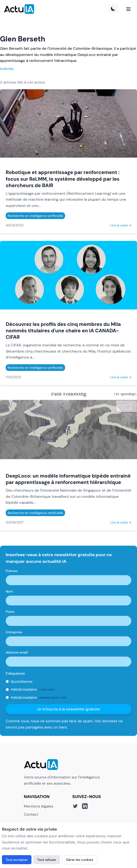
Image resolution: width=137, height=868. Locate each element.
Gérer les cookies (80, 860)
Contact (31, 814)
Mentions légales (39, 806)
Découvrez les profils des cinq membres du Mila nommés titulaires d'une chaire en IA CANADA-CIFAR (63, 331)
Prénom (12, 571)
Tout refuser (47, 860)
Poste (10, 612)
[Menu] (128, 9)
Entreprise (14, 632)
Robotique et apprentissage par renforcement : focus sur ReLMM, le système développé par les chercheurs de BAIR (63, 179)
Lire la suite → (121, 225)
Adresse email (17, 652)
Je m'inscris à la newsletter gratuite (68, 709)
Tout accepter (17, 860)
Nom (9, 591)
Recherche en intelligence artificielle (35, 216)
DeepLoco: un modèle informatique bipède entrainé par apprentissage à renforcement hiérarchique (68, 479)
